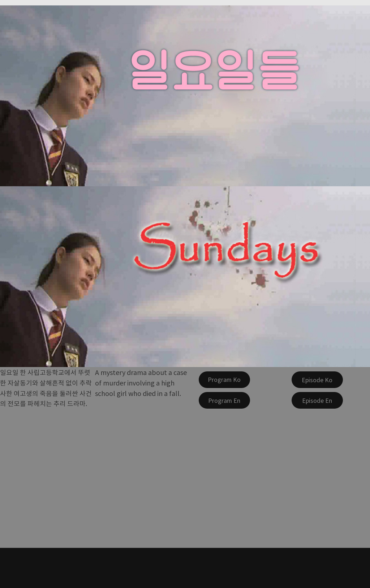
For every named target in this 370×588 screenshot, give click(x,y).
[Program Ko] (224, 380)
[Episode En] (317, 400)
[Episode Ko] (317, 380)
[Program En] (224, 400)
